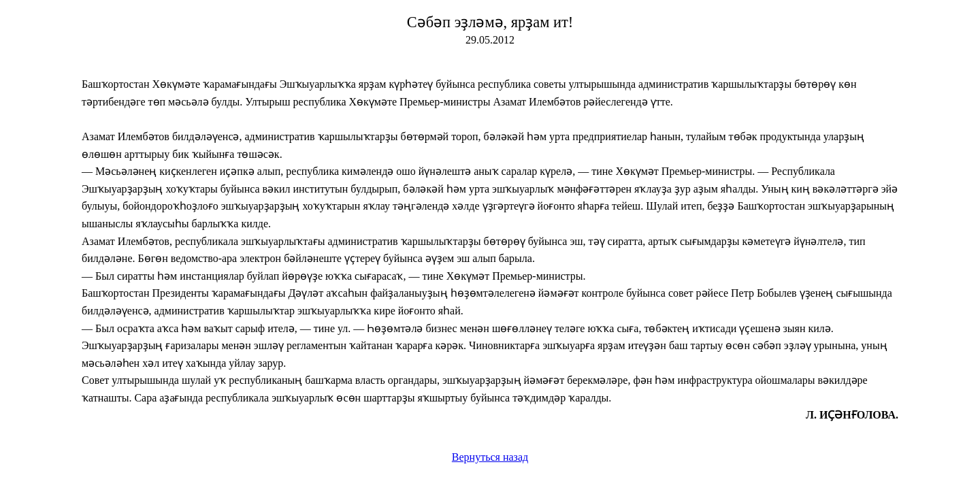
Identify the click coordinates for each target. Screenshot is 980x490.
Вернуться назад (490, 457)
